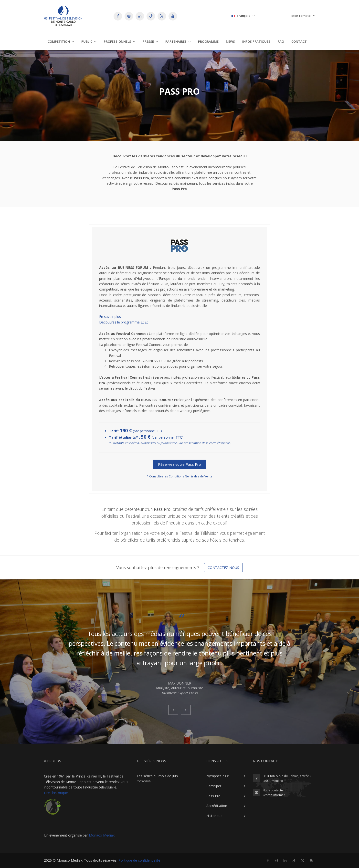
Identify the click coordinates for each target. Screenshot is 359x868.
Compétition (59, 41)
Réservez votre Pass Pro (179, 464)
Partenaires (176, 41)
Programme (208, 41)
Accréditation (217, 806)
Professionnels (117, 41)
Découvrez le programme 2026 (124, 322)
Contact (299, 41)
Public (87, 41)
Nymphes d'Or (218, 776)
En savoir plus (110, 317)
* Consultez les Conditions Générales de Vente (179, 476)
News (230, 41)
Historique (214, 816)
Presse (148, 41)
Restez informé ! (274, 795)
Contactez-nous (223, 568)
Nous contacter (273, 790)
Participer (214, 786)
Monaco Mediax (102, 835)
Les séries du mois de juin (157, 776)
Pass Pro (213, 796)
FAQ (281, 41)
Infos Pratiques (256, 41)
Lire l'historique (56, 793)
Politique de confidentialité (139, 860)
